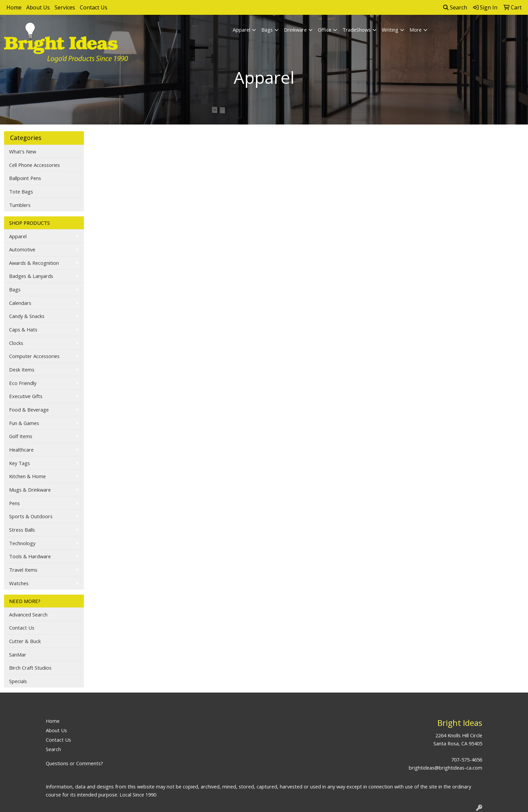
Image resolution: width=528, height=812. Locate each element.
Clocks (16, 343)
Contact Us (94, 7)
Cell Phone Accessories (35, 165)
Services (65, 7)
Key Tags (20, 463)
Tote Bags (21, 191)
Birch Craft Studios (30, 668)
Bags (267, 30)
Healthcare (21, 450)
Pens (14, 503)
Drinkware (295, 30)
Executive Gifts (26, 396)
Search (455, 7)
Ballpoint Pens (25, 178)
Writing (390, 30)
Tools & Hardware (30, 556)
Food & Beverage (29, 410)
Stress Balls (22, 530)
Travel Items (23, 570)
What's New (23, 151)
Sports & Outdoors (31, 516)
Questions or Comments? (74, 763)
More (416, 30)
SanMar (18, 655)
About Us (38, 7)
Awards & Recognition (34, 263)
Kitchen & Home (27, 476)
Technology (22, 543)
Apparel (241, 30)
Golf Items (21, 436)
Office (325, 30)
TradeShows (357, 30)
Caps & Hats (23, 329)
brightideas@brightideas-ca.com (445, 768)
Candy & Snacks (27, 316)
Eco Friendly (23, 383)
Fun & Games (24, 423)
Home (14, 7)
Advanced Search (28, 614)
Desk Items (22, 369)
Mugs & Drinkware (30, 490)
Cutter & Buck (25, 641)
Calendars (20, 303)
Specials (18, 681)
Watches (19, 583)
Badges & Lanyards (31, 276)
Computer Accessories (34, 356)
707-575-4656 (467, 760)
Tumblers (20, 205)
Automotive (22, 249)
